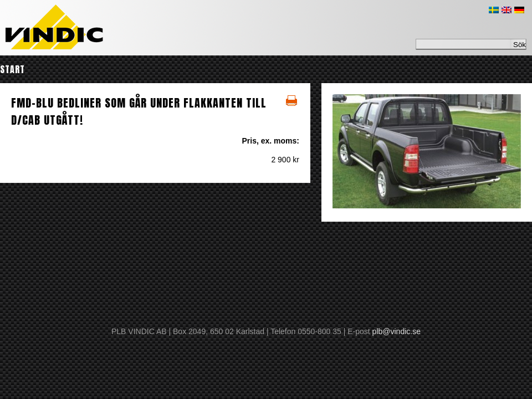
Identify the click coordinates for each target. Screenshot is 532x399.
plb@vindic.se (397, 331)
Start (12, 69)
